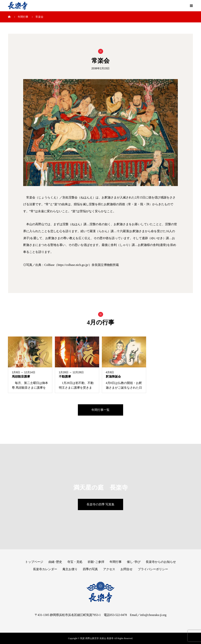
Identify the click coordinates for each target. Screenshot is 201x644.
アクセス (109, 569)
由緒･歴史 (55, 562)
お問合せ (127, 569)
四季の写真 (90, 569)
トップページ (34, 562)
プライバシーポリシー (153, 569)
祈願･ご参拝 (96, 562)
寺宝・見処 (75, 562)
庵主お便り (70, 569)
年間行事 (116, 562)
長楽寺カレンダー (45, 569)
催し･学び (134, 562)
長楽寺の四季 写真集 (100, 504)
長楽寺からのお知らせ (161, 562)
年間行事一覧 (100, 410)
